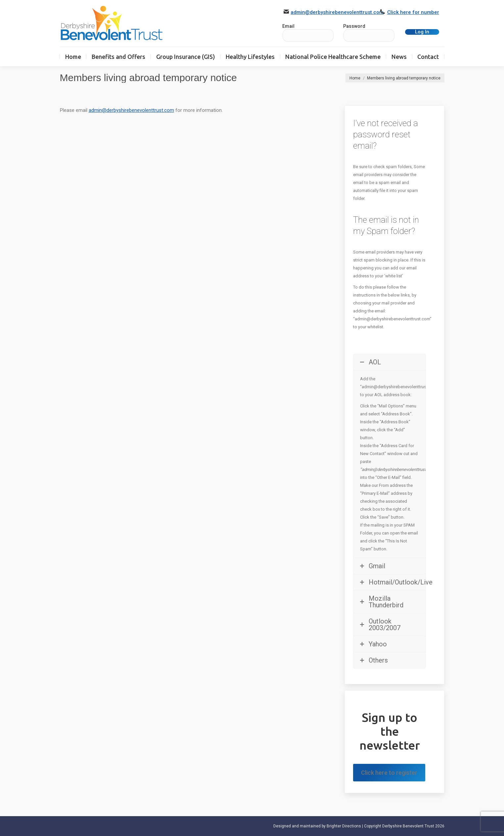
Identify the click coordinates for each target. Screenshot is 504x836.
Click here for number (413, 12)
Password (354, 26)
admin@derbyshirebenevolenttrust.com (337, 12)
